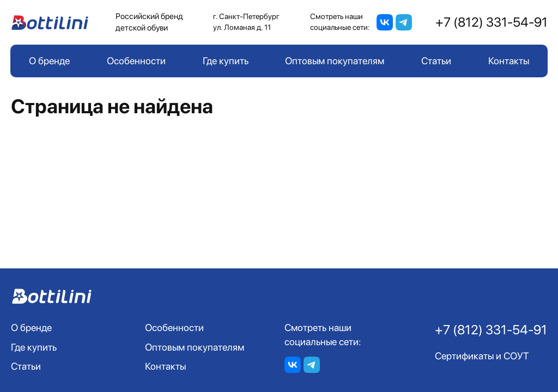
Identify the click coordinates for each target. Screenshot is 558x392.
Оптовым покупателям (335, 61)
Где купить (226, 61)
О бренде (49, 61)
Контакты (509, 61)
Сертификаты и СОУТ (482, 356)
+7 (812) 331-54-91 (492, 22)
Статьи (436, 61)
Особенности (136, 61)
